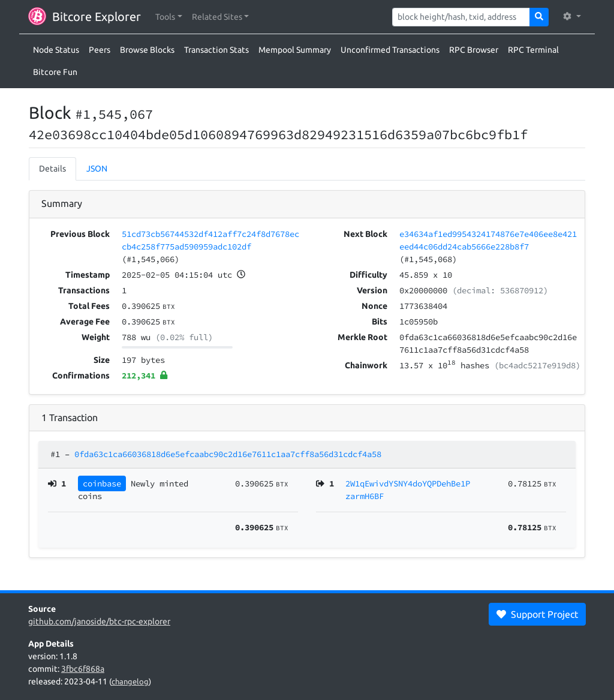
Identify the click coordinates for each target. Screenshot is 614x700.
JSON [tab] (97, 169)
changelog (130, 681)
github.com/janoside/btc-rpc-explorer (99, 621)
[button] (169, 17)
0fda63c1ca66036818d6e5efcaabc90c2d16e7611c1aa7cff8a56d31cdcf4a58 (228, 454)
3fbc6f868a (83, 669)
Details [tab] (52, 169)
